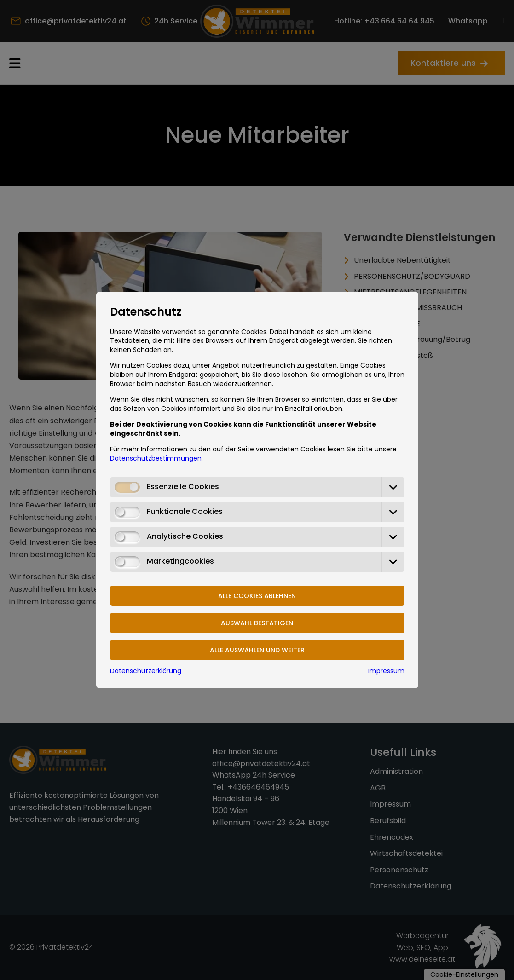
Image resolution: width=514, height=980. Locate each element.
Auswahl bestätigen (257, 623)
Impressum (386, 671)
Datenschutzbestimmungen (156, 458)
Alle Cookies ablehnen (257, 596)
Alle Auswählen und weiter (257, 650)
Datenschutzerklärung (146, 671)
